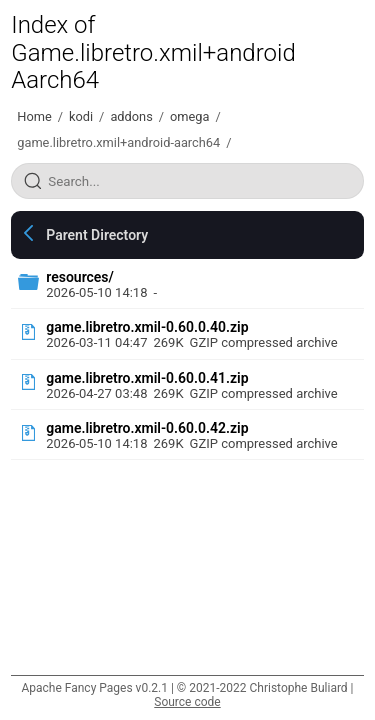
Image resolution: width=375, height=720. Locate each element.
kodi (81, 116)
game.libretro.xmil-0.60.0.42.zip (147, 428)
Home (34, 116)
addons (131, 116)
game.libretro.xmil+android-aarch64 (118, 142)
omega (189, 116)
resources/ (80, 277)
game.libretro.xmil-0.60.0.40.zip (147, 327)
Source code (187, 702)
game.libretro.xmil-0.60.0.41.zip (147, 378)
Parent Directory (97, 235)
